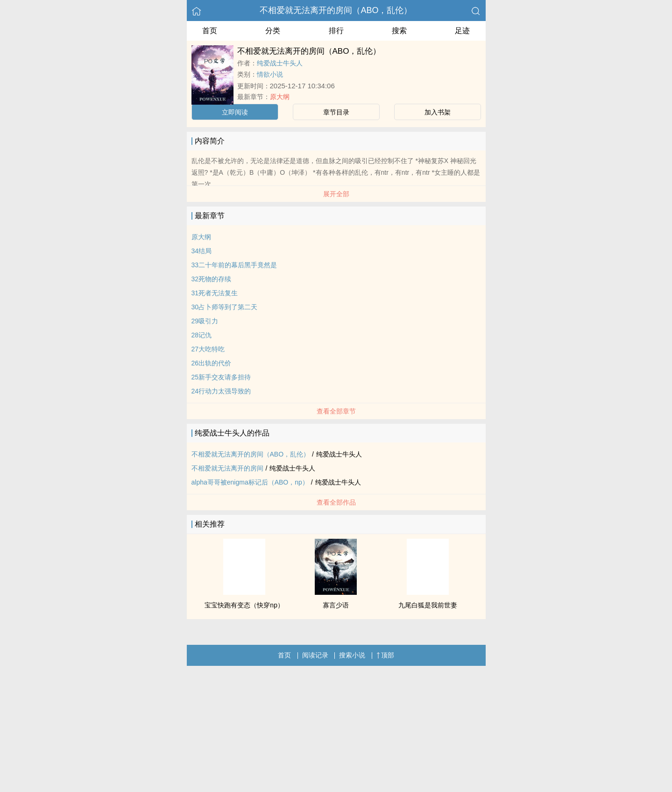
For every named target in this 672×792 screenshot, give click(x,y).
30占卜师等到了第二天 (225, 307)
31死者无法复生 (215, 293)
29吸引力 (205, 321)
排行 (336, 31)
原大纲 (280, 97)
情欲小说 (270, 74)
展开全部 (336, 194)
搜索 (399, 31)
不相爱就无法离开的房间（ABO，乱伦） (336, 10)
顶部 (385, 655)
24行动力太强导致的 (221, 391)
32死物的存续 (212, 279)
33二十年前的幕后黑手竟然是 (234, 265)
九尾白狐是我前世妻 (428, 605)
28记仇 (202, 335)
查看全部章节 (336, 411)
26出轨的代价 (212, 363)
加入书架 (438, 112)
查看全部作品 (336, 502)
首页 (210, 31)
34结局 (202, 251)
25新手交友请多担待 (221, 377)
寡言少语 (336, 605)
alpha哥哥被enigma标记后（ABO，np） (250, 482)
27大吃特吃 (208, 349)
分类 (273, 31)
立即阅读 (235, 112)
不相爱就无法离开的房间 (227, 468)
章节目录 (336, 112)
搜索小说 (352, 655)
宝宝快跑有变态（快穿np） (244, 605)
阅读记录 (315, 655)
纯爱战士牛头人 (280, 63)
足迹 (462, 31)
